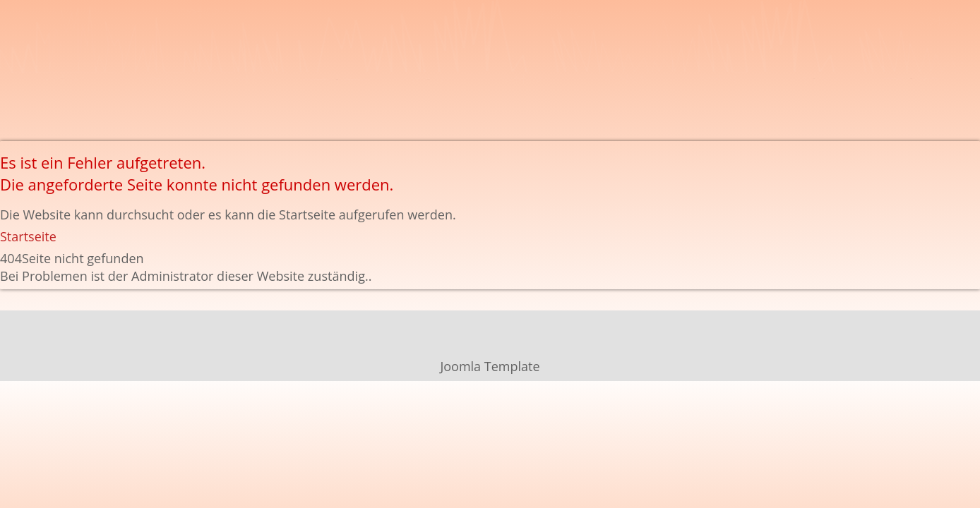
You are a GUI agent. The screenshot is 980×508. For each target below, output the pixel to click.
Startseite (28, 236)
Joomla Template (490, 366)
